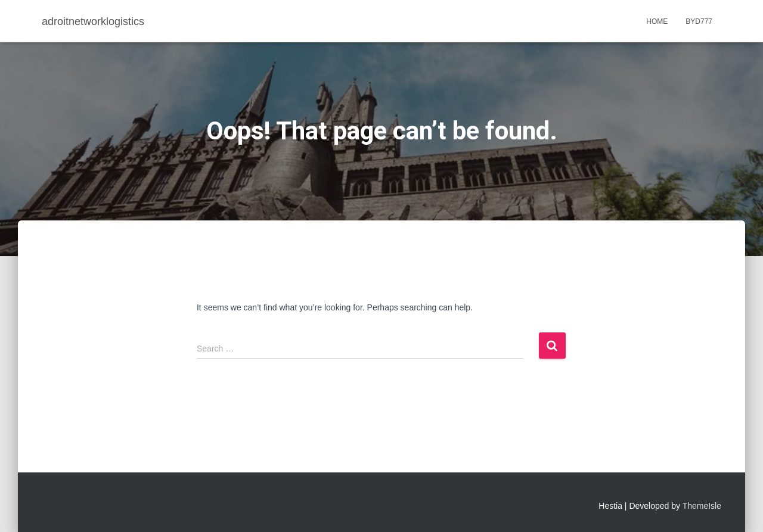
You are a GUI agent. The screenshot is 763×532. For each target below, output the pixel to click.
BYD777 (699, 21)
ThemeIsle (702, 506)
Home (657, 21)
